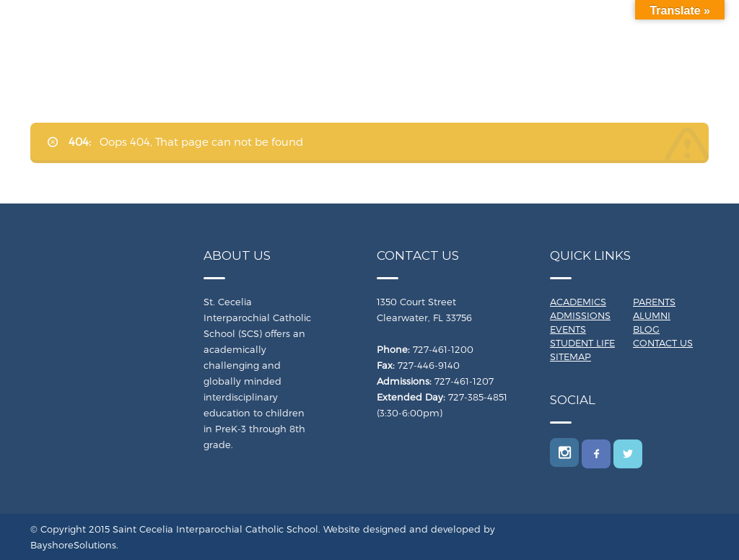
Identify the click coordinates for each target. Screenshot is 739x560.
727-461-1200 (443, 349)
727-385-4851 (478, 397)
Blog (646, 329)
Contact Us (663, 343)
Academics (578, 302)
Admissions (580, 315)
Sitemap (570, 356)
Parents (654, 302)
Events (568, 329)
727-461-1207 (464, 381)
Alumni (652, 315)
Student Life (582, 343)
